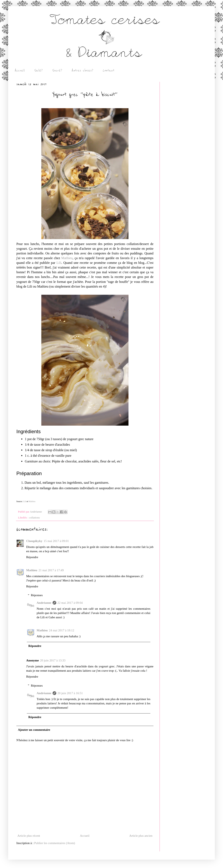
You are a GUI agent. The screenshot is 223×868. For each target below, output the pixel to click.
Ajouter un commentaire (34, 730)
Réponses (37, 595)
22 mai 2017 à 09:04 (70, 603)
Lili (59, 263)
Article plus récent (29, 836)
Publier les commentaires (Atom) (55, 843)
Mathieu (67, 258)
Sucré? (57, 70)
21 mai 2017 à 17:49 (51, 570)
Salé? (38, 70)
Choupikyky (34, 541)
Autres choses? (82, 70)
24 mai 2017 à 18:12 (61, 630)
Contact (109, 70)
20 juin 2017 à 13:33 (53, 660)
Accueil (20, 70)
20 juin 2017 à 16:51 (70, 693)
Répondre (32, 557)
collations (34, 518)
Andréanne (44, 603)
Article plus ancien (141, 836)
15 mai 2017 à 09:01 (56, 541)
